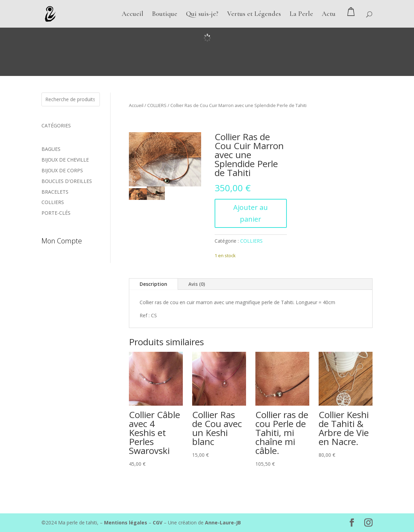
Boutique (165, 15)
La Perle (301, 15)
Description (153, 284)
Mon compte (62, 241)
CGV (157, 523)
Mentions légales (126, 523)
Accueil (133, 15)
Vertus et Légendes (254, 15)
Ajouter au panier (251, 213)
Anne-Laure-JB (223, 523)
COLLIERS (157, 105)
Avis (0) (197, 284)
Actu (329, 15)
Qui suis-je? (202, 15)
